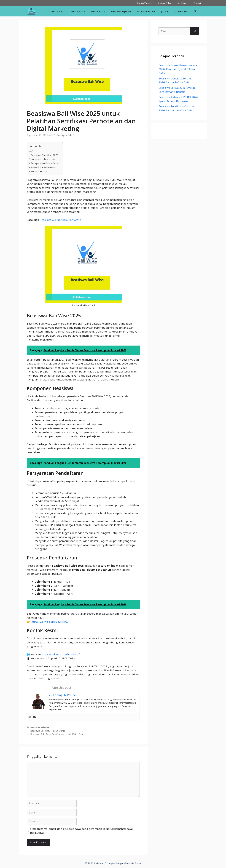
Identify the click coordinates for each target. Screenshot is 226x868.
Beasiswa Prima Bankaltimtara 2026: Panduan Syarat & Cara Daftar (178, 69)
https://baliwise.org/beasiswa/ (49, 622)
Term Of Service (144, 3)
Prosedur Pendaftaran (43, 167)
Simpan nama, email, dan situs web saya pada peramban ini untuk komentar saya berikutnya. (81, 831)
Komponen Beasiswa (43, 159)
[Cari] (195, 31)
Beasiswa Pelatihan (40, 727)
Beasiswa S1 (58, 11)
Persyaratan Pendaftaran (45, 163)
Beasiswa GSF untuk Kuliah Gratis (60, 220)
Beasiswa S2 (78, 11)
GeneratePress (133, 863)
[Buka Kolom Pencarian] (195, 11)
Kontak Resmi (39, 171)
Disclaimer (182, 3)
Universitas (181, 11)
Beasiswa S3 (98, 11)
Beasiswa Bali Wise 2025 (45, 155)
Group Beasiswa (146, 11)
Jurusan (165, 11)
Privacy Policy (165, 3)
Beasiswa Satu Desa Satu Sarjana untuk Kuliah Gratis (58, 734)
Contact (197, 3)
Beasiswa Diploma (121, 11)
